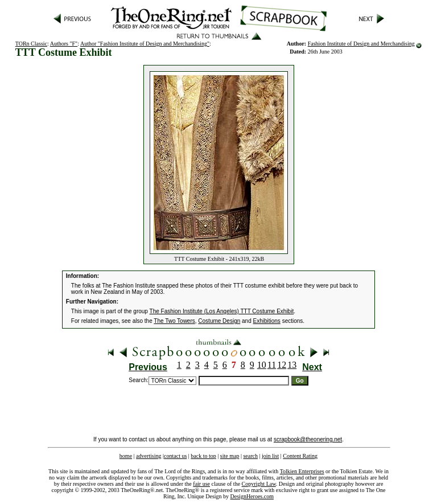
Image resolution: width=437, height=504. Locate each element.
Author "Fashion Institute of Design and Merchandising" (145, 44)
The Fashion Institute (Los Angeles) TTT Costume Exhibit (222, 311)
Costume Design (219, 321)
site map (230, 456)
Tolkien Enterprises (302, 471)
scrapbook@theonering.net (308, 439)
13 (292, 365)
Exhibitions (267, 321)
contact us (175, 456)
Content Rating (300, 456)
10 (262, 365)
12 (282, 365)
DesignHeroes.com (252, 496)
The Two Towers (174, 321)
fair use (201, 484)
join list (270, 456)
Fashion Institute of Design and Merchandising (361, 44)
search (250, 456)
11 (272, 365)
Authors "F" (64, 44)
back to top (203, 456)
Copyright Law (259, 484)
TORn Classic (31, 44)
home (126, 456)
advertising (149, 456)
